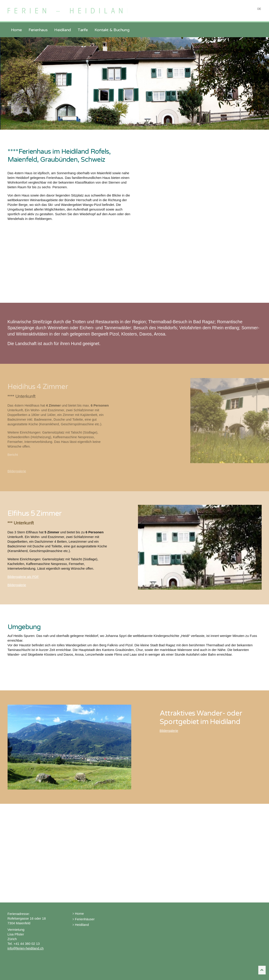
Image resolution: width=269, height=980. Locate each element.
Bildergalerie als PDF (23, 577)
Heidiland (81, 925)
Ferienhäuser (84, 919)
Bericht (13, 455)
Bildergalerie (17, 471)
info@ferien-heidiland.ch (26, 948)
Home (78, 914)
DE (259, 9)
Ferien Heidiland (69, 8)
